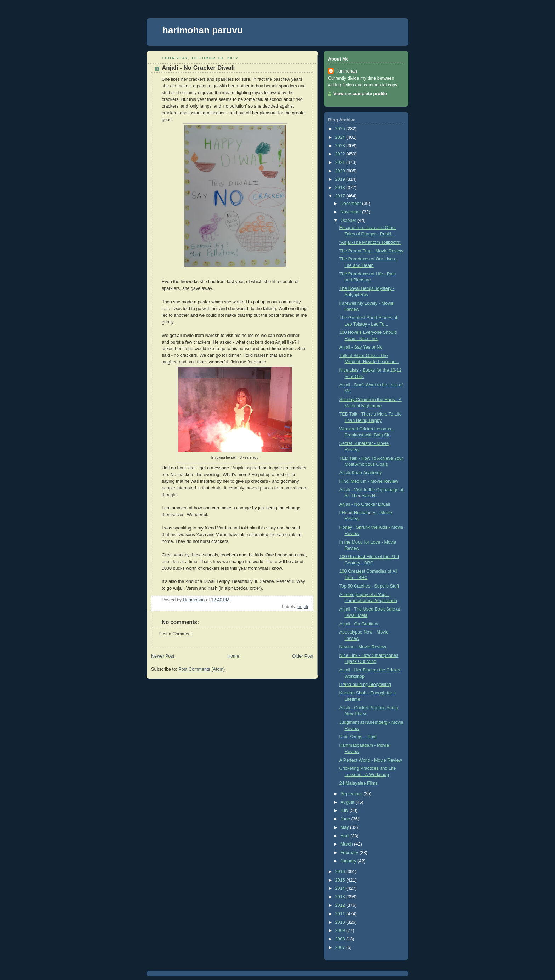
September (352, 794)
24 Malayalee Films (359, 783)
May (345, 827)
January (349, 861)
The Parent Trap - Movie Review (371, 251)
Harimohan (346, 71)
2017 (341, 196)
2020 (341, 171)
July (345, 810)
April (346, 836)
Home (233, 656)
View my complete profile (360, 94)
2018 (341, 188)
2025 (341, 129)
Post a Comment (175, 634)
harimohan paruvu (203, 30)
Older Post (303, 656)
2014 (341, 888)
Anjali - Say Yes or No (361, 347)
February (350, 853)
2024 (341, 137)
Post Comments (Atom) (202, 669)
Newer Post (163, 656)
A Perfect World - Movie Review (371, 760)
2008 (341, 939)
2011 (341, 914)
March (347, 844)
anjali (303, 607)
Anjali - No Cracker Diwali (365, 504)
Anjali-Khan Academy (361, 473)
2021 (341, 162)
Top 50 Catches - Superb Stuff (369, 586)
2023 (341, 146)
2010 (341, 922)
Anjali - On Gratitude (360, 624)
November (351, 212)
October (349, 220)
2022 (341, 154)
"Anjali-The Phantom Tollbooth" (370, 242)
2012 (341, 905)
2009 (341, 930)
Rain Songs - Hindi (358, 737)
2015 (341, 880)
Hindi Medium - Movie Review (369, 481)
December (351, 204)
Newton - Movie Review (363, 647)
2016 (341, 872)
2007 (341, 947)
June (346, 819)
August (348, 802)
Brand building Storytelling (365, 684)
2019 (341, 179)
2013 (341, 897)
